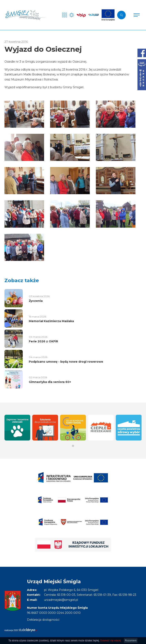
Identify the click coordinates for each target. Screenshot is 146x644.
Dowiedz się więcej (111, 641)
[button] (73, 446)
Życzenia (36, 301)
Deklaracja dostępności (43, 620)
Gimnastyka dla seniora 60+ (50, 382)
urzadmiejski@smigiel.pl (61, 600)
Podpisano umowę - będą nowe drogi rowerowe (66, 362)
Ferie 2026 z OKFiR (43, 341)
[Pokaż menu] (137, 15)
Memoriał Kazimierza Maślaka (51, 321)
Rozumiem (131, 641)
